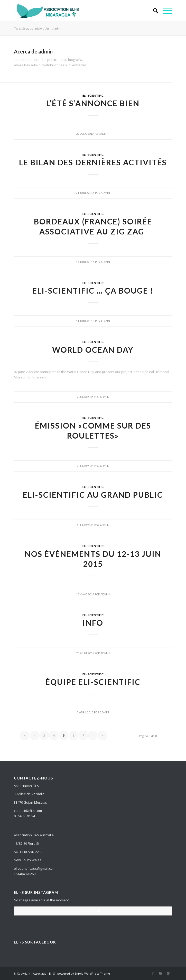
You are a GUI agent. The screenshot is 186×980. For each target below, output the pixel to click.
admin (105, 134)
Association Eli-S (44, 973)
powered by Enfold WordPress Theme (84, 973)
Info (93, 623)
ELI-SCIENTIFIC (93, 95)
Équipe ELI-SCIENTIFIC (93, 682)
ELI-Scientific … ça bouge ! (93, 291)
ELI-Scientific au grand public (93, 495)
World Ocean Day (93, 350)
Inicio (38, 28)
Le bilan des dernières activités (93, 162)
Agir (48, 28)
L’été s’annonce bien (93, 103)
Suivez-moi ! (93, 911)
